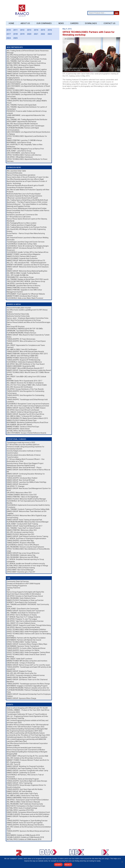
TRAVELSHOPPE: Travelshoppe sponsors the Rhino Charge (28, 684)
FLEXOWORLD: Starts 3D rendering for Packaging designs (28, 246)
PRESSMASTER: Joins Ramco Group (20, 277)
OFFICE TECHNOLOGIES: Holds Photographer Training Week (28, 652)
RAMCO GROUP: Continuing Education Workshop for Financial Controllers (26, 475)
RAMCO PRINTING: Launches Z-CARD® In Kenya (24, 140)
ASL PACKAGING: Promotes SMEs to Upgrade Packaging (27, 92)
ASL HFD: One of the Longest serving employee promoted (28, 406)
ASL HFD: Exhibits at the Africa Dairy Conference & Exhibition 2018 (29, 828)
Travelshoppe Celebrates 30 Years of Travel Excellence (27, 714)
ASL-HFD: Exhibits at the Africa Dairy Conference (25, 758)
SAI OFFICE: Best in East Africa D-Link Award (23, 410)
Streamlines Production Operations (20, 188)
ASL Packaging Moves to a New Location (22, 223)
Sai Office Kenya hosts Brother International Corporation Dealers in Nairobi (27, 744)
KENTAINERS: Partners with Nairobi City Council (24, 640)
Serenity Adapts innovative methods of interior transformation (24, 452)
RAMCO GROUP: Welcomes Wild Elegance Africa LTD (26, 261)
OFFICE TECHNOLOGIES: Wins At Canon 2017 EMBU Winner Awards (28, 373)
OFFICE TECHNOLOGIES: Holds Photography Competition (27, 632)
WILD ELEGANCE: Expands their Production (22, 258)
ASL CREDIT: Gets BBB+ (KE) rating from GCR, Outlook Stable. (26, 378)
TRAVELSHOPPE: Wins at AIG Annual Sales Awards (25, 352)
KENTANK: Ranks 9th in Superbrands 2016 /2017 (24, 381)
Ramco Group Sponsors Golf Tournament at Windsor (26, 750)
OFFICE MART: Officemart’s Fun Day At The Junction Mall (27, 756)
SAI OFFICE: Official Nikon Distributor (20, 157)
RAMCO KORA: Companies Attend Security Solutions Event (28, 812)
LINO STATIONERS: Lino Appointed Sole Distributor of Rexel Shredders (28, 87)
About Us (25, 23)
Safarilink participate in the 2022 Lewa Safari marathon (27, 737)
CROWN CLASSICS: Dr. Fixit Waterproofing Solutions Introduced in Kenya (26, 81)
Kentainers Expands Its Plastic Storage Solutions (24, 196)
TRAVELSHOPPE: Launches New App (20, 541)
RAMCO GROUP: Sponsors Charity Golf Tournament (26, 611)
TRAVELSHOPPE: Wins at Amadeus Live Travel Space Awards (26, 342)
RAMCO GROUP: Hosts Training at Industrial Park (24, 520)
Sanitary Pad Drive (13, 588)
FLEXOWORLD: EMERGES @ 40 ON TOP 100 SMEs (25, 329)
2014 (36, 30)
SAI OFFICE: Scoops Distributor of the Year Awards (25, 389)
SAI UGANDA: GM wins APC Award (19, 425)
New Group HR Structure (16, 326)
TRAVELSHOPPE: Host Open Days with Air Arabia (25, 789)
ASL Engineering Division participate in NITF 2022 (25, 731)
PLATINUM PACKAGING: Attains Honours (21, 333)
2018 (15, 34)
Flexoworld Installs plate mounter (19, 308)
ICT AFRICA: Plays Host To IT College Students (24, 617)
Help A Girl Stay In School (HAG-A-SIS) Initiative (24, 594)
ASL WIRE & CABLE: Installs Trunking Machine (23, 273)
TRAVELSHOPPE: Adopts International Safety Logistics (27, 69)
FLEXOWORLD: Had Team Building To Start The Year (26, 768)
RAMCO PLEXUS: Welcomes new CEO (20, 534)
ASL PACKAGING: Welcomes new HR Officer (23, 557)
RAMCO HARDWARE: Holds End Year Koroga (23, 798)
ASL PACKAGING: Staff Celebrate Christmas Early (25, 804)
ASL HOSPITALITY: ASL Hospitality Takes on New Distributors (25, 146)
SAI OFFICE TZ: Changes (16, 486)
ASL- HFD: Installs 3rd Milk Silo (18, 275)
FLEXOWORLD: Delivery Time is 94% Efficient (23, 545)
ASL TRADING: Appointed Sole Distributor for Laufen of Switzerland (27, 108)
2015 (43, 30)
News (61, 23)
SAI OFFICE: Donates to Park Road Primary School (25, 596)
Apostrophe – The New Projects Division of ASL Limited (27, 202)
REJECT (68, 865)
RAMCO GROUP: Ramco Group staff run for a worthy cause (28, 665)
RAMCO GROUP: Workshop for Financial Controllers (25, 766)
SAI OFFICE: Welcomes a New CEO (19, 493)
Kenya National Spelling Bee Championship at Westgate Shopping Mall (27, 753)
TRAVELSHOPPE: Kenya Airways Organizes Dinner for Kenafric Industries (26, 786)
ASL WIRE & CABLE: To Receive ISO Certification (24, 416)
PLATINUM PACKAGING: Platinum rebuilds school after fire (28, 688)
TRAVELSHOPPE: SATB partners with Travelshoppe (26, 126)
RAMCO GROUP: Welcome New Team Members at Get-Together (27, 512)
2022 (43, 34)
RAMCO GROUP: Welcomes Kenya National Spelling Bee (27, 271)
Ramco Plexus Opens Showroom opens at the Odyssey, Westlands (27, 220)
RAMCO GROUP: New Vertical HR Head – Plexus (24, 468)
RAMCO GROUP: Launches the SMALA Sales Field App (27, 482)
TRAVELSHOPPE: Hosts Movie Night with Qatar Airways (27, 781)
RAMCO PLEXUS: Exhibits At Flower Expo (22, 420)
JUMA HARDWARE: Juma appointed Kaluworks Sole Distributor (26, 116)
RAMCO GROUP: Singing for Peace (19, 671)
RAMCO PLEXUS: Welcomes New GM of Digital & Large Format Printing (27, 517)
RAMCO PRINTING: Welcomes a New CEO (22, 530)
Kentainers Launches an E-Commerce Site (22, 215)
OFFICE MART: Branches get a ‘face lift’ (21, 572)
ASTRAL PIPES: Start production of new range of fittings (27, 566)
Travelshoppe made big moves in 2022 (21, 443)
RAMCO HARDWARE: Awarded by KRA (21, 366)
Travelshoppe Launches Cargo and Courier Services (26, 242)
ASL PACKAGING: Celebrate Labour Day (21, 555)
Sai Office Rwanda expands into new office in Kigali (25, 179)
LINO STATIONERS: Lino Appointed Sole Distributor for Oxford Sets (26, 96)
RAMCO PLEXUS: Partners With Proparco (22, 256)
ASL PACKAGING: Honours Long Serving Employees (25, 547)
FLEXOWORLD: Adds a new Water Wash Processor (25, 298)
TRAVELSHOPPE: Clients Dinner (18, 429)
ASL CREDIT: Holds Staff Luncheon (19, 659)
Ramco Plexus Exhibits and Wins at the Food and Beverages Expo (28, 323)
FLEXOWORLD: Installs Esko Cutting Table (22, 244)
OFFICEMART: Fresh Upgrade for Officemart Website (26, 294)
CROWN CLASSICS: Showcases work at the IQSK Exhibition (28, 814)
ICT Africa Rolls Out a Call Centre (19, 217)
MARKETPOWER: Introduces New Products (22, 296)
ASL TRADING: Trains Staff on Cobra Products (24, 528)
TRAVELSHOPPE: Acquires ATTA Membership (24, 360)
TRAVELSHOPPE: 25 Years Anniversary (21, 339)
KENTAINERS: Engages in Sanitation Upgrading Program (27, 686)
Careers (74, 23)
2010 (9, 30)
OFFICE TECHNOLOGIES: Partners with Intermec (24, 155)
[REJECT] (122, 862)
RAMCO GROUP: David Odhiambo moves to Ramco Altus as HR (28, 471)
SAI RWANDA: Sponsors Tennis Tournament (23, 646)
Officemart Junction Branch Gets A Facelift (22, 198)
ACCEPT (58, 865)
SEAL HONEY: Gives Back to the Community (23, 609)
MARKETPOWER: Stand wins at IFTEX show (23, 358)
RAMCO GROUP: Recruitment (17, 484)
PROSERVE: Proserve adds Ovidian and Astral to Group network (27, 112)
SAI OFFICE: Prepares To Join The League (22, 619)
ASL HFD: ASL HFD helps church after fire (22, 673)
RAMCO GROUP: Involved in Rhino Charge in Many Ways (27, 644)
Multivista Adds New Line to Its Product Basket (24, 194)
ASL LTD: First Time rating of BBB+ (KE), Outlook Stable (27, 385)
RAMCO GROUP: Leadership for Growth (21, 773)
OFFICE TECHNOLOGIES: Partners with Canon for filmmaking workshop (29, 635)
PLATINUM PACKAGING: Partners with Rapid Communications (23, 129)
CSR (8, 590)
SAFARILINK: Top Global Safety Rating (20, 331)
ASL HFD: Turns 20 (13, 764)
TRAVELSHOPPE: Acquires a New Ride (21, 543)
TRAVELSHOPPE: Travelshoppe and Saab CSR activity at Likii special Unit (29, 668)
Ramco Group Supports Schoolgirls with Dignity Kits (25, 592)
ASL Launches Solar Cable (16, 171)
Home (11, 23)
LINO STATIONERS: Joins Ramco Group (21, 153)
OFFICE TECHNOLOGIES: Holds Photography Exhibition (26, 629)
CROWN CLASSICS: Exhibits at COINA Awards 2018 (25, 837)
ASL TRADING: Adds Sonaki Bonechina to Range (24, 99)
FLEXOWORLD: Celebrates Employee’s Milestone (24, 362)
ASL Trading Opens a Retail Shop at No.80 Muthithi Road (27, 200)
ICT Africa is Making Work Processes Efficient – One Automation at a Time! (26, 460)
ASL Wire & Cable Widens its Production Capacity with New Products (28, 191)
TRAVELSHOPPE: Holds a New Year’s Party (22, 793)
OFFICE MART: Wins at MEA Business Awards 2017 (25, 368)
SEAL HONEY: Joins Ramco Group (19, 151)
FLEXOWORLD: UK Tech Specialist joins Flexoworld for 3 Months (27, 502)
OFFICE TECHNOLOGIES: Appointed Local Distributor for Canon (27, 137)
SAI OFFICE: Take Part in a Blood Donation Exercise (25, 621)
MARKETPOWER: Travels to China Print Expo (23, 427)
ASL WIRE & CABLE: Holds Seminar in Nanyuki (23, 802)
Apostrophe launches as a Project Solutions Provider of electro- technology (27, 182)
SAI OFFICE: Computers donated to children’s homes (26, 675)
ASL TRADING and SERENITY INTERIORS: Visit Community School (28, 605)
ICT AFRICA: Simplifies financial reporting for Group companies (25, 560)
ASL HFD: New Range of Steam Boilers (21, 67)
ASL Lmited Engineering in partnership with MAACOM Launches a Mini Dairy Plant (26, 740)
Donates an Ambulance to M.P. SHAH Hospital (23, 584)
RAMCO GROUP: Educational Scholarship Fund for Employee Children (29, 695)
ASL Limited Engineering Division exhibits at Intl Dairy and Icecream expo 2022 (27, 721)
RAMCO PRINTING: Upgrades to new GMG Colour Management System (24, 291)
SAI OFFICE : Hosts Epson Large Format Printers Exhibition (28, 800)
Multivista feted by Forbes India (18, 316)
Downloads (91, 23)
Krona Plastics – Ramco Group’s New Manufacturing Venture (26, 234)
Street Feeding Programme (17, 586)
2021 (36, 34)
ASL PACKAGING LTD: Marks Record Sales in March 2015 (27, 418)
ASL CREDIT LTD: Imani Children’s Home (21, 623)
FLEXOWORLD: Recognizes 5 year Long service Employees (28, 404)
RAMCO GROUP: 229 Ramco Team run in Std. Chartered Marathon (27, 681)
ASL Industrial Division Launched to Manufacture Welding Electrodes (28, 239)
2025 (15, 38)
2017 (9, 34)
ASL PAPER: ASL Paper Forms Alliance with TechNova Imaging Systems (26, 77)
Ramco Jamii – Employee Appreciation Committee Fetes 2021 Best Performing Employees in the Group (28, 319)
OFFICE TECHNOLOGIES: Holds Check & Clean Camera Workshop (26, 656)
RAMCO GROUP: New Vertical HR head (21, 480)
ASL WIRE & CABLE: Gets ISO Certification (22, 349)
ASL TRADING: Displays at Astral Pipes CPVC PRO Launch (28, 279)
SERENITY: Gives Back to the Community (22, 602)
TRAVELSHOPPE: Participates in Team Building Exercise (27, 821)
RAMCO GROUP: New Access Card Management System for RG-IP (29, 489)
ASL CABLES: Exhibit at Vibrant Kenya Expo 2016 (24, 412)
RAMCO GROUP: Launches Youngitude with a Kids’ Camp (27, 771)
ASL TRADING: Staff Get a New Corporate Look (24, 61)
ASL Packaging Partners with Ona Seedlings (23, 57)
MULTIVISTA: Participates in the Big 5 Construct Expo (26, 806)
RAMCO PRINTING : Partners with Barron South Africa (26, 63)
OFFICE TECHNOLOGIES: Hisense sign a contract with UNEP (28, 90)
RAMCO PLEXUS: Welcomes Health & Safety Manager (26, 499)
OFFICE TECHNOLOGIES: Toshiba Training (22, 642)
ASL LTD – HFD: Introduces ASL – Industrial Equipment (26, 263)
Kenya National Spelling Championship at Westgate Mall (27, 729)
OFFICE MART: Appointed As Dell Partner (22, 122)
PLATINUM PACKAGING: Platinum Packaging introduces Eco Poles (28, 691)
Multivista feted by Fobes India (18, 314)
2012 (22, 30)
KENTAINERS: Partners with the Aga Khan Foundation (26, 638)
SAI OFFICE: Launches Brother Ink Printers (22, 283)
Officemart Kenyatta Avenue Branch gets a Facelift (25, 185)
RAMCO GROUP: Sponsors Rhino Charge (21, 698)
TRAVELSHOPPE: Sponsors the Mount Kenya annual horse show (28, 832)
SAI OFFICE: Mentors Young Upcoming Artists (23, 627)
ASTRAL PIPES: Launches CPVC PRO (20, 810)
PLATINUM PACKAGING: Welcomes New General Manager (28, 522)
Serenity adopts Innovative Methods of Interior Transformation (24, 456)
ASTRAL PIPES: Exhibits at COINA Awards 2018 (24, 839)
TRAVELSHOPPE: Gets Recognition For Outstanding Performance (25, 392)
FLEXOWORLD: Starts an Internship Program (23, 779)
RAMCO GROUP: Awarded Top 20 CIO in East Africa (25, 414)
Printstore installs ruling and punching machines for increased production (26, 448)
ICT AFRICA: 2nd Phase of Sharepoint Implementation (27, 538)
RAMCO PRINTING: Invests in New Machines (23, 288)
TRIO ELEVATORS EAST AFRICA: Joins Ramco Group (26, 281)
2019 (22, 34)
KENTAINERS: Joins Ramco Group (19, 142)
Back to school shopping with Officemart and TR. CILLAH (27, 708)
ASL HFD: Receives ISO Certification (20, 387)
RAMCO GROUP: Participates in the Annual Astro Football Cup (28, 817)
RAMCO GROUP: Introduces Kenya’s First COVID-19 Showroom (25, 249)
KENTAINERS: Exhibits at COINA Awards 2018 (23, 835)
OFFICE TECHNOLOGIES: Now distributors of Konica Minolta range (28, 550)
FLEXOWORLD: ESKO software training (21, 568)
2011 (15, 30)
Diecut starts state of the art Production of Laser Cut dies (28, 177)
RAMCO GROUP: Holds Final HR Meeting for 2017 (24, 526)
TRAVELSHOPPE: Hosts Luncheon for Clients (23, 650)
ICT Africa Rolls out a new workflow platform (23, 445)
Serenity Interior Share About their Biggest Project (25, 463)
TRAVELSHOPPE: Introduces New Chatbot (22, 478)
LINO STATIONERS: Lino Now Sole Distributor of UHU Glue (27, 84)
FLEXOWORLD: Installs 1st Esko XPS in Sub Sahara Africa (27, 252)
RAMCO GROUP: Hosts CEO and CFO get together (25, 823)
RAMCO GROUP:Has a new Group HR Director (23, 553)
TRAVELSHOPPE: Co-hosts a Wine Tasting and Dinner (26, 648)
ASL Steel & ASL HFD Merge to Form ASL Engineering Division (26, 230)
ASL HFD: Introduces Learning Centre (20, 532)
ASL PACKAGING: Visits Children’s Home (21, 598)
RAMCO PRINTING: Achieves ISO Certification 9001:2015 (27, 354)
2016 (50, 30)
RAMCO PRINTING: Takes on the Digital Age (22, 497)
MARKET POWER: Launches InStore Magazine (24, 254)
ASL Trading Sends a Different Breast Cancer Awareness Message (28, 52)
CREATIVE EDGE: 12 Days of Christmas (21, 663)
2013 (29, 30)
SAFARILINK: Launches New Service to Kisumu (23, 286)
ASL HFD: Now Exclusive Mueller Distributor (22, 124)
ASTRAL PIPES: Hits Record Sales (19, 431)
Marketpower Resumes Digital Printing (21, 465)
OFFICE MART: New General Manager (20, 570)
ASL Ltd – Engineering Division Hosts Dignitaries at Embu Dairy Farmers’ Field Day (27, 717)
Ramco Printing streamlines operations (21, 175)
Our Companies (44, 23)
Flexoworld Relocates (15, 173)
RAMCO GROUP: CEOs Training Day (20, 783)
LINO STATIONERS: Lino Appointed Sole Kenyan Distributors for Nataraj (28, 133)
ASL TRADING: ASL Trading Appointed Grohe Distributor (27, 119)
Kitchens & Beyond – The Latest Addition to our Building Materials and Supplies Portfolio (27, 205)
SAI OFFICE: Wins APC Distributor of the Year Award (26, 364)
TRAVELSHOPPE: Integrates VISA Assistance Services (27, 72)
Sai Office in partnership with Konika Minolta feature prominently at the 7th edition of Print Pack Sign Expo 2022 (28, 734)
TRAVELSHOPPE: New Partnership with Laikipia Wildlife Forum (27, 102)
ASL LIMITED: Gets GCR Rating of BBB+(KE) (22, 356)
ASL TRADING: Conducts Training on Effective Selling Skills (28, 509)
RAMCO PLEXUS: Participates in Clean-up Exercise (25, 600)
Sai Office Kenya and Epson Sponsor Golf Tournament (26, 55)
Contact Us (109, 23)
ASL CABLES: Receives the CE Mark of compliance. (25, 383)
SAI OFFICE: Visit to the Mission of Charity (22, 615)
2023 (50, 34)
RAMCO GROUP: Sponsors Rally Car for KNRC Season (26, 408)
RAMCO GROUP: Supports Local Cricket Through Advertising (29, 625)
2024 (9, 38)
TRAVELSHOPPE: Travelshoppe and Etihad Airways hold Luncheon (27, 401)
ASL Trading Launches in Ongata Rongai (21, 225)
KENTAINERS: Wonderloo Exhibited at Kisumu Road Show (27, 422)
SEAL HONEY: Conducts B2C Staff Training (22, 524)
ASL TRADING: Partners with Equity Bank (22, 105)
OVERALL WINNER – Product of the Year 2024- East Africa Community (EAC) (28, 711)
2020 (29, 34)
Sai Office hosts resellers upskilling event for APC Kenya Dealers (27, 311)
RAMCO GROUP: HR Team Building (19, 791)
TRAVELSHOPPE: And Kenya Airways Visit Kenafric (25, 825)
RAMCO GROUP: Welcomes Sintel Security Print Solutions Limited (28, 268)
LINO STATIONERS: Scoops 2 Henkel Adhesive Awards (26, 433)
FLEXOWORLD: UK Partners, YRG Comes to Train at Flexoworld (25, 776)
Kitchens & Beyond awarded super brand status (24, 748)
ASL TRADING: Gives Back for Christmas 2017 (23, 613)
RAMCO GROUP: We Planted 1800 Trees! (22, 677)
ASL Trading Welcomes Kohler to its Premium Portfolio (27, 59)
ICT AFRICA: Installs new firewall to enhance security (26, 564)
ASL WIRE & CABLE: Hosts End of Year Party (23, 796)
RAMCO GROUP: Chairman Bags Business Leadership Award (29, 370)
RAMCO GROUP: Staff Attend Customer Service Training (27, 536)
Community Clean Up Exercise (18, 581)
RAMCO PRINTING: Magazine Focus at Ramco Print (25, 149)
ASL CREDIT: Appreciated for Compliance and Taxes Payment (26, 346)
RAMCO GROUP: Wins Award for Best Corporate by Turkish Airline (28, 336)
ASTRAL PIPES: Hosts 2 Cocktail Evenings (22, 808)
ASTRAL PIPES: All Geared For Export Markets (23, 65)
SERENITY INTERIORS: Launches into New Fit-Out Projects (28, 265)
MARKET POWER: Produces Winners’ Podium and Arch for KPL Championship (28, 761)
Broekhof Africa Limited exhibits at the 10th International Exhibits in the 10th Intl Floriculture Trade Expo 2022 (28, 726)
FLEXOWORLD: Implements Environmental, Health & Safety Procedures (28, 506)
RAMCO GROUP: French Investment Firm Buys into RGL (27, 74)
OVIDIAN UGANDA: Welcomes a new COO (22, 495)
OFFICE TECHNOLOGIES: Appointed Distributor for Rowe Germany (27, 160)
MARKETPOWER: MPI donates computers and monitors (27, 661)
